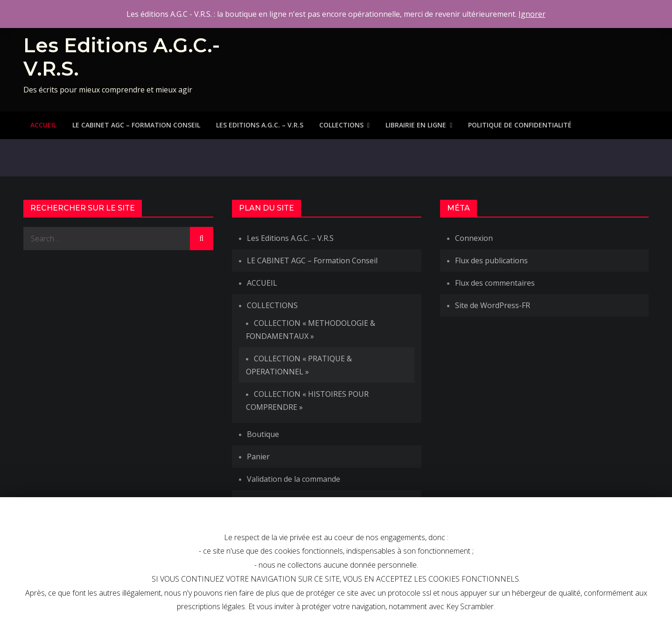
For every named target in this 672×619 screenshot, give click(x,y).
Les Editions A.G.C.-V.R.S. (122, 57)
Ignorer (532, 14)
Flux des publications (491, 260)
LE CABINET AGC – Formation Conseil (136, 125)
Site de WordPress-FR (493, 305)
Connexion (474, 238)
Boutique (263, 434)
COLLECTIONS (341, 125)
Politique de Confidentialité (520, 125)
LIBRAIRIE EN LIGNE (416, 125)
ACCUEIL (43, 125)
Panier (258, 457)
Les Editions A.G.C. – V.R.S (260, 125)
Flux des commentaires (495, 283)
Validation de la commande (294, 479)
